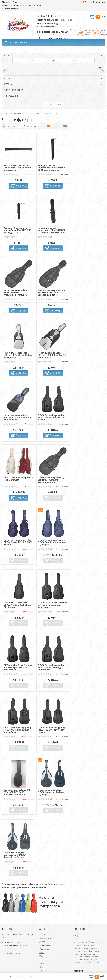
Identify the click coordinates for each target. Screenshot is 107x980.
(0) (11, 175)
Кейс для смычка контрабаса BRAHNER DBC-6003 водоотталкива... (52, 168)
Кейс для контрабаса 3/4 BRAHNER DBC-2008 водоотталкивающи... (17, 792)
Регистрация (99, 2)
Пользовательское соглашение (16, 5)
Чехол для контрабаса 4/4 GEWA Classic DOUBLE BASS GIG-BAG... (18, 542)
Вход (86, 2)
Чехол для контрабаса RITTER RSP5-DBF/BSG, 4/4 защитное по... (52, 355)
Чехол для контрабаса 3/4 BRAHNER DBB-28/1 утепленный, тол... (52, 480)
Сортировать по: (11, 126)
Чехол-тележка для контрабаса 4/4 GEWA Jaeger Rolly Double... (15, 855)
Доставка (38, 5)
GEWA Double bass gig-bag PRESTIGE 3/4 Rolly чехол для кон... (51, 730)
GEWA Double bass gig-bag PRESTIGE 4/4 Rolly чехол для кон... (51, 417)
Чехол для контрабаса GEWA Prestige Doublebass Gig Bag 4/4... (17, 605)
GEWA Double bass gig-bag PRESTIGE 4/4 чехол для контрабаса (17, 730)
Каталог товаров (16, 42)
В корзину (21, 186)
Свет (42, 967)
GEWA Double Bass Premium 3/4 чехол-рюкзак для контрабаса (52, 605)
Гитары (43, 934)
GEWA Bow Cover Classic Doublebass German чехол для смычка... (17, 168)
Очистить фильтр (54, 104)
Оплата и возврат (10, 9)
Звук (42, 953)
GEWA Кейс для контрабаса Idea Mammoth (18, 479)
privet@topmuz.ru (13, 953)
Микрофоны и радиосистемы (53, 960)
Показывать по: (30, 126)
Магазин (6, 2)
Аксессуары (45, 971)
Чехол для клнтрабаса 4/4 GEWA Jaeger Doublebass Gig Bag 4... (52, 792)
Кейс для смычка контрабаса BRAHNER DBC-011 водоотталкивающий (52, 230)
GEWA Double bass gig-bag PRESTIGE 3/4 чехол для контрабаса (51, 667)
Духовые (43, 942)
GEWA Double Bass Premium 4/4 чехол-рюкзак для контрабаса (18, 667)
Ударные (43, 956)
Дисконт (43, 963)
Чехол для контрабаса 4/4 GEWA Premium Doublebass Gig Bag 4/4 (52, 542)
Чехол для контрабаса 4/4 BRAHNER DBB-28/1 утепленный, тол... (52, 293)
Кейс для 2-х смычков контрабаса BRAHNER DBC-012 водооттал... (18, 230)
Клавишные (45, 945)
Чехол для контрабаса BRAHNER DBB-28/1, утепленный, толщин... (15, 293)
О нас (15, 2)
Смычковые (45, 949)
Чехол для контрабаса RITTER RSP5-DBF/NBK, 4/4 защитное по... (18, 417)
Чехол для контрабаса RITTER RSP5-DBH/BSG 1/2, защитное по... (18, 355)
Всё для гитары (46, 938)
